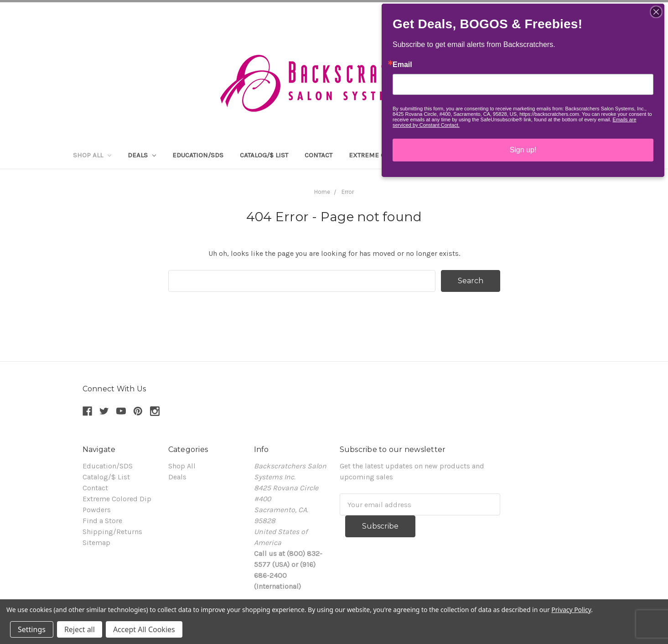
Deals (142, 155)
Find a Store (102, 521)
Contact (318, 155)
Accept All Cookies (144, 629)
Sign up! (523, 150)
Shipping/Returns (112, 532)
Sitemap (96, 543)
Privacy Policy (571, 610)
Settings (32, 629)
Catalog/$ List (264, 155)
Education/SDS (198, 155)
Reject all (80, 629)
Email (402, 65)
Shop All (92, 155)
